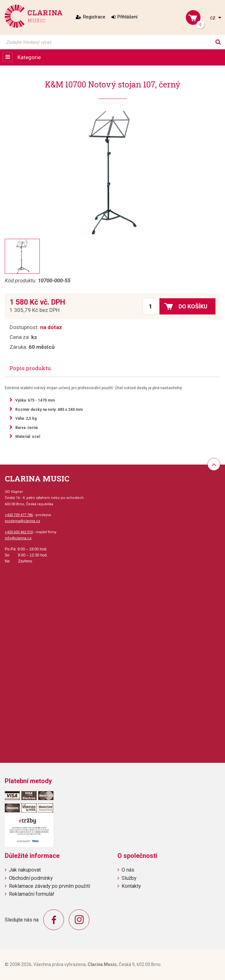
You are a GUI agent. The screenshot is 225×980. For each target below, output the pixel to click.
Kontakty (131, 886)
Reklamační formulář (32, 894)
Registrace (94, 17)
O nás (128, 870)
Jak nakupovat (25, 870)
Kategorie (29, 57)
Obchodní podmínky (31, 878)
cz (213, 18)
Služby (129, 878)
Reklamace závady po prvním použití (49, 886)
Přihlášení (127, 17)
